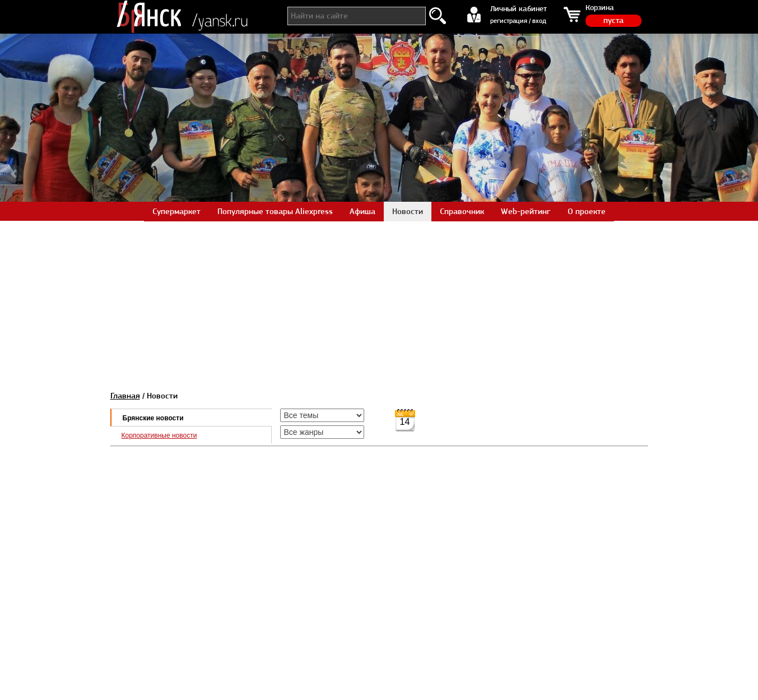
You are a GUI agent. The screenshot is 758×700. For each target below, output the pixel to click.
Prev (15, 174)
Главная (125, 396)
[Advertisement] (379, 299)
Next (743, 174)
